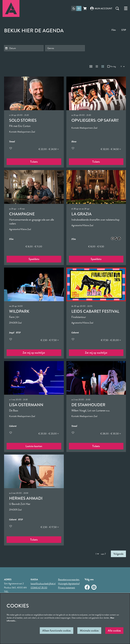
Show (74, 142)
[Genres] (65, 48)
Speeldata (34, 259)
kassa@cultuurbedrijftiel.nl (43, 583)
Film (114, 30)
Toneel (12, 142)
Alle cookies (114, 631)
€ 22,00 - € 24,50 (49, 149)
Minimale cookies (89, 631)
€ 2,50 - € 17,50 (50, 340)
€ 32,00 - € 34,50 (111, 149)
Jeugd (12, 333)
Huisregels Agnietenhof (69, 583)
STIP (124, 30)
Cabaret (75, 333)
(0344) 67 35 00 (39, 588)
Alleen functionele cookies (57, 631)
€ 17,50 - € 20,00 (111, 340)
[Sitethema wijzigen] (76, 8)
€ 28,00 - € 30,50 (111, 434)
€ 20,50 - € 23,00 (49, 434)
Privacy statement (67, 588)
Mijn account (101, 8)
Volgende (118, 554)
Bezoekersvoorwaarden (69, 579)
